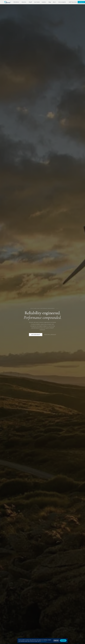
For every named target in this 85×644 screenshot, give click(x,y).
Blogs (50, 2)
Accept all (63, 641)
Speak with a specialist (50, 335)
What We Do (17, 2)
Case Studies (37, 2)
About (55, 2)
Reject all (56, 641)
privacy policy (44, 641)
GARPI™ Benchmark (73, 2)
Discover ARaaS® (36, 335)
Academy (44, 2)
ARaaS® (30, 2)
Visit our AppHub (62, 2)
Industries (24, 2)
